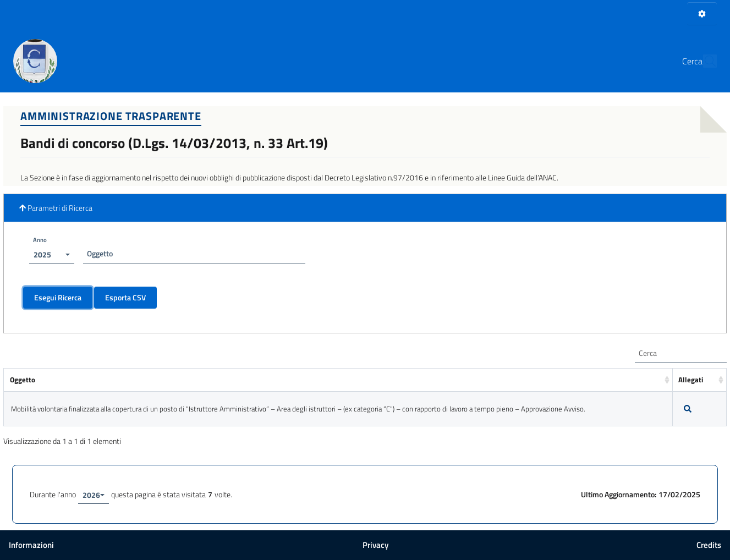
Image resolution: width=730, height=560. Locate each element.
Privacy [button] (375, 545)
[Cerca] (704, 61)
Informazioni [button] (31, 545)
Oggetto (100, 253)
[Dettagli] (688, 409)
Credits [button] (709, 545)
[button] (365, 208)
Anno (40, 239)
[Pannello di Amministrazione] (702, 13)
